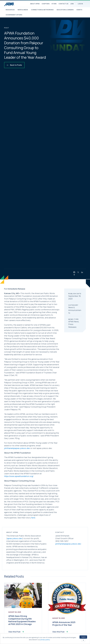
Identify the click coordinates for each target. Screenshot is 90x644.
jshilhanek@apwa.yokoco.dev (17, 448)
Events (79, 10)
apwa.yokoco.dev (15, 538)
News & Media (23, 10)
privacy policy (45, 640)
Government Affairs (14, 15)
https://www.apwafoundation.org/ (19, 476)
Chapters (46, 4)
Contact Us (63, 4)
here (33, 518)
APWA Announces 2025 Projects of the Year (64, 624)
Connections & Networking (42, 10)
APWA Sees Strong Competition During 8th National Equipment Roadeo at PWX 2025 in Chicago (22, 620)
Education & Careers (65, 10)
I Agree (83, 637)
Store (54, 4)
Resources (10, 10)
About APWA (35, 4)
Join (72, 4)
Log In (80, 4)
